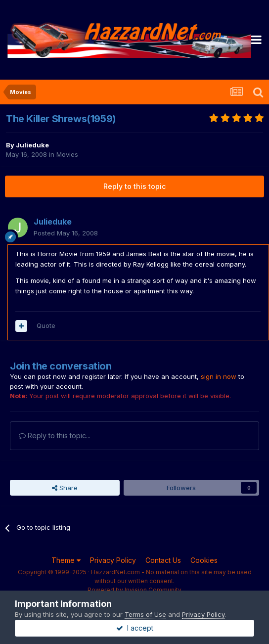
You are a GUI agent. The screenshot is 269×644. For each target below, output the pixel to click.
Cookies (204, 560)
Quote (46, 325)
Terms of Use (145, 614)
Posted (66, 233)
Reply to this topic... (55, 436)
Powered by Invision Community (134, 590)
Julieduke (32, 145)
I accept (135, 628)
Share (65, 488)
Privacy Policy (113, 560)
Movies (67, 154)
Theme (66, 560)
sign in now (219, 376)
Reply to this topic (134, 186)
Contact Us (163, 560)
